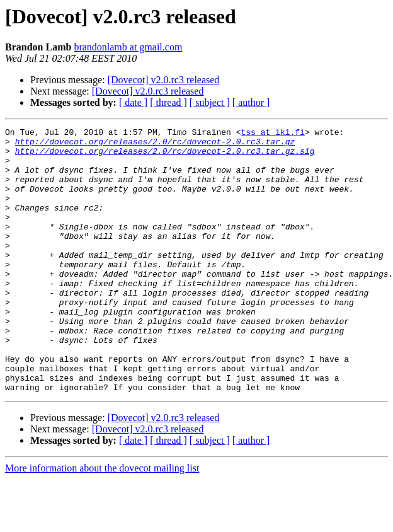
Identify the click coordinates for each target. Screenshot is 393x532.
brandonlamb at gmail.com (128, 47)
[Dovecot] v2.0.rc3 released (164, 80)
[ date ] (133, 102)
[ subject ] (210, 102)
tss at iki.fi (272, 134)
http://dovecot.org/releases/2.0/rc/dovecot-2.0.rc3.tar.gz (155, 145)
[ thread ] (168, 102)
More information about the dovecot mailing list (102, 521)
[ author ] (251, 102)
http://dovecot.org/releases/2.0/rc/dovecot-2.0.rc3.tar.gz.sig (165, 156)
